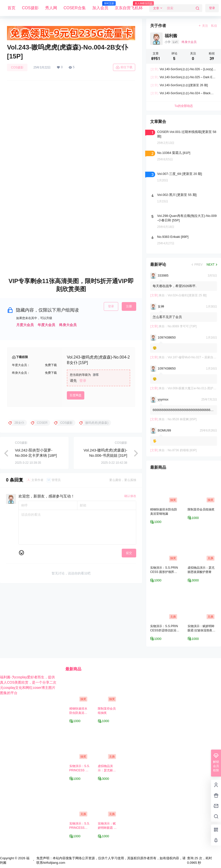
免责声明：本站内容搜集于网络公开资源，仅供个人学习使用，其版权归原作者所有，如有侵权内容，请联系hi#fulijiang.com (111, 860)
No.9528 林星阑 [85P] (182, 419)
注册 (129, 306)
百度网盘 (76, 395)
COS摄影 (30, 8)
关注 (203, 26)
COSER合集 (75, 8)
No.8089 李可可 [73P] (182, 326)
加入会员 (100, 6)
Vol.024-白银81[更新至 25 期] (187, 295)
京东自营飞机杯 (129, 6)
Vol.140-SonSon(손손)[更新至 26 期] (179, 85)
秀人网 (51, 8)
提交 (129, 553)
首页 (11, 8)
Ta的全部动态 (183, 106)
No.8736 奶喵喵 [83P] (182, 450)
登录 (111, 306)
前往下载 (124, 67)
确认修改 (130, 496)
